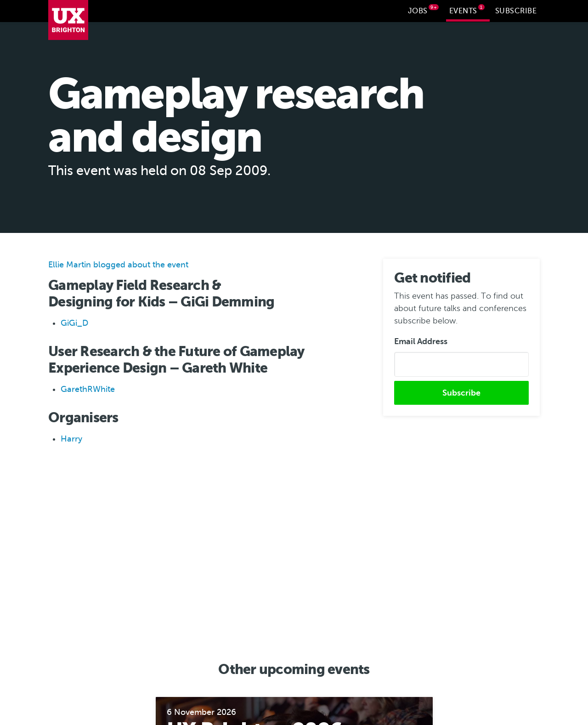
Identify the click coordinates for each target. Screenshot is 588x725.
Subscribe (516, 11)
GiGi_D (74, 322)
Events (467, 10)
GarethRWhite (88, 388)
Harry (71, 438)
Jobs (424, 10)
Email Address (421, 340)
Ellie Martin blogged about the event (118, 264)
